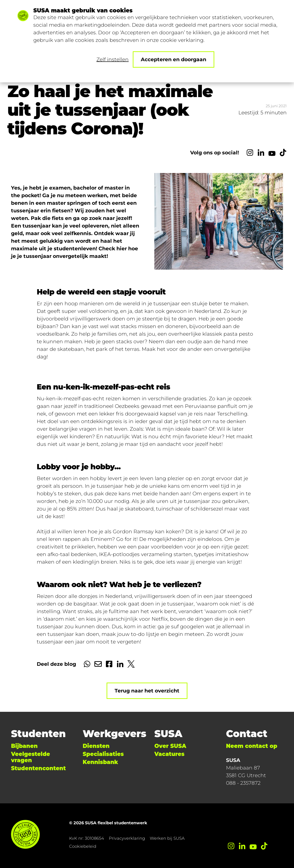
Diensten (96, 746)
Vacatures (169, 754)
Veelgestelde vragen (31, 757)
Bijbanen (24, 746)
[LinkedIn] (261, 153)
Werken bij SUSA (167, 838)
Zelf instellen (113, 59)
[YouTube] (272, 153)
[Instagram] (250, 153)
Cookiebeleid (83, 846)
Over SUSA (170, 746)
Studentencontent (38, 768)
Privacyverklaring (127, 838)
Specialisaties (103, 754)
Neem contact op (252, 746)
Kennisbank (100, 762)
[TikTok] (283, 153)
